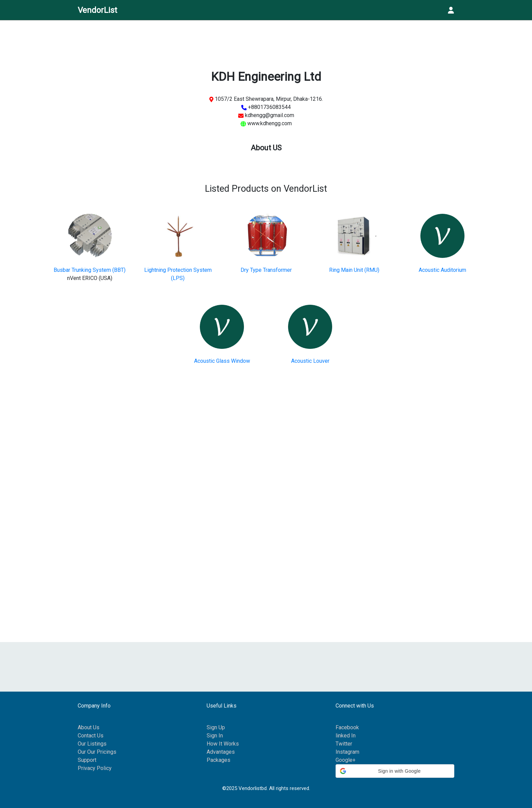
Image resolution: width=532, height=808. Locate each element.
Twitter (344, 744)
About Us (89, 727)
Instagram (347, 752)
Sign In (215, 736)
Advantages (221, 752)
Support (87, 760)
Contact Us (91, 736)
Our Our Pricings (97, 752)
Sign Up (216, 727)
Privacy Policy (95, 768)
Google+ (346, 760)
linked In (346, 736)
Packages (218, 760)
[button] (395, 771)
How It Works (223, 744)
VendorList (97, 10)
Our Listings (92, 744)
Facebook (347, 727)
